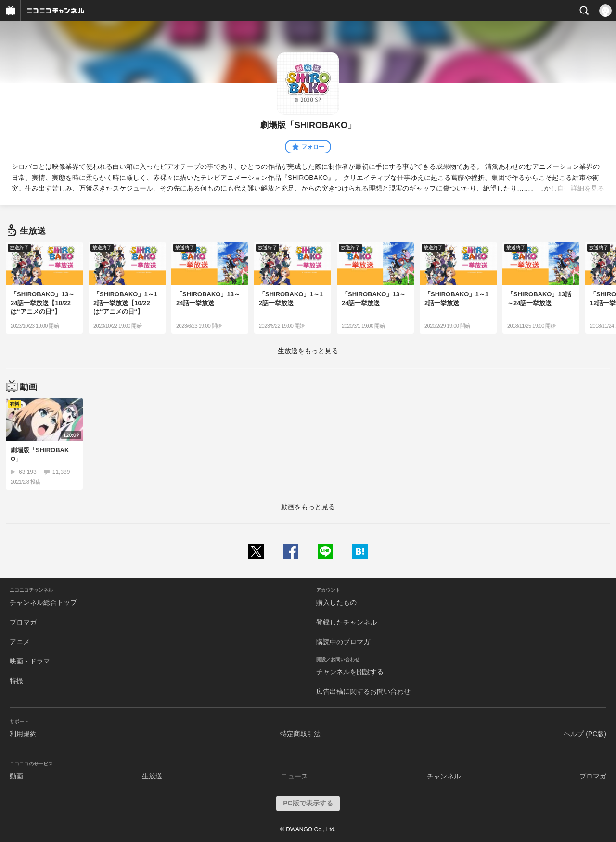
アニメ (20, 642)
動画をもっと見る (308, 507)
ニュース (295, 776)
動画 (16, 776)
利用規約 (23, 734)
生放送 (152, 776)
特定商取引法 (300, 734)
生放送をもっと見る (308, 351)
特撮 (16, 681)
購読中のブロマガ (343, 642)
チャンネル (444, 776)
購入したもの (336, 602)
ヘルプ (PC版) (585, 734)
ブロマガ (23, 622)
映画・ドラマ (30, 661)
